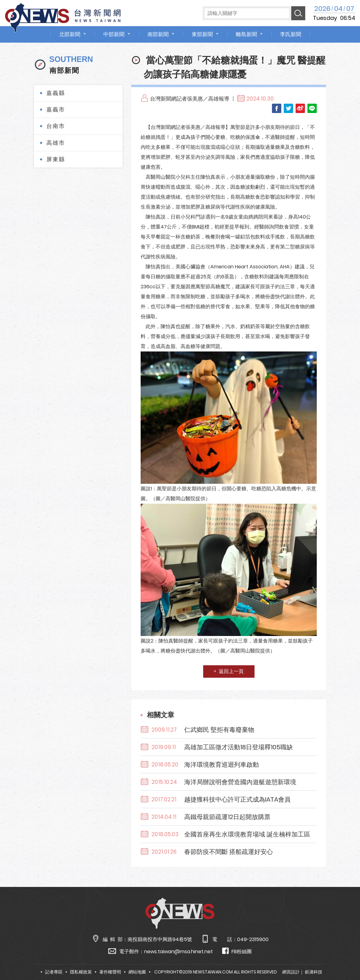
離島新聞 (246, 34)
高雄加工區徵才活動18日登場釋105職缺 (238, 747)
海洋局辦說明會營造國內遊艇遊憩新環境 (240, 782)
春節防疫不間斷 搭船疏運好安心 (229, 852)
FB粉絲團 (237, 951)
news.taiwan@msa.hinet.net (178, 952)
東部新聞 (202, 34)
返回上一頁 (231, 671)
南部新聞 (158, 34)
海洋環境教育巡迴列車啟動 (222, 765)
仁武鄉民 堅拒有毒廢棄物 (219, 730)
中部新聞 (114, 34)
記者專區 (54, 972)
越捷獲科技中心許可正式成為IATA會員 (237, 799)
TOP (345, 957)
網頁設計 (291, 972)
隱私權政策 (81, 972)
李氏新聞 (291, 34)
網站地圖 (137, 972)
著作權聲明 (110, 972)
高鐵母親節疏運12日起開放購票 (227, 817)
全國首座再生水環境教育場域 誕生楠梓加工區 (247, 834)
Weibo (300, 108)
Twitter (288, 108)
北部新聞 (70, 34)
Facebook (277, 108)
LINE (312, 108)
